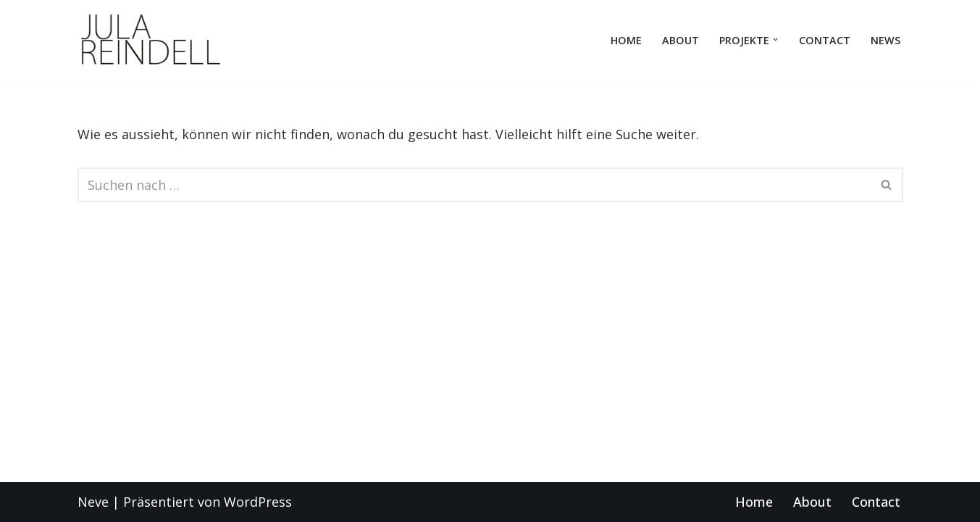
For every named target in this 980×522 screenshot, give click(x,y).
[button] (775, 40)
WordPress (258, 502)
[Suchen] (474, 185)
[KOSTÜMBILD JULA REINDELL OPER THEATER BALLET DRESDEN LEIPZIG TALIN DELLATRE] (150, 40)
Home (626, 40)
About (680, 40)
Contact (825, 40)
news (885, 40)
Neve (93, 502)
